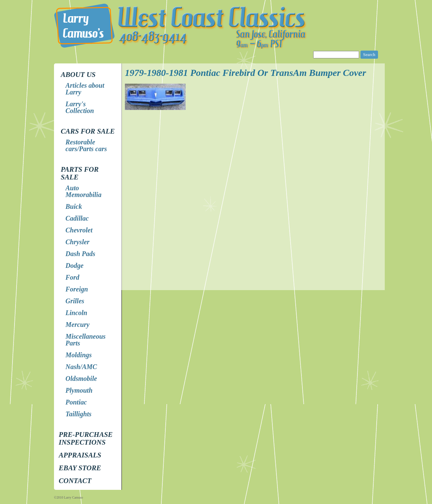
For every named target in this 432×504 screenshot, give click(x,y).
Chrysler (77, 242)
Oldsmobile (81, 379)
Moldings (79, 355)
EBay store (80, 468)
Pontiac (76, 402)
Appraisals (80, 455)
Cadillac (77, 218)
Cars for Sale (88, 131)
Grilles (75, 301)
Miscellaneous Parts (86, 340)
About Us (78, 75)
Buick (74, 206)
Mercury (77, 325)
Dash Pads (80, 254)
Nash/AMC (81, 367)
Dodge (74, 265)
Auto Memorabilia (84, 191)
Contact (75, 481)
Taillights (78, 414)
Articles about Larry (85, 89)
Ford (72, 277)
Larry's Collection (80, 107)
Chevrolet (79, 230)
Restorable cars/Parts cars (86, 145)
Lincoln (76, 313)
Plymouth (79, 390)
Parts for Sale (80, 173)
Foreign (77, 289)
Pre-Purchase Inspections (86, 438)
